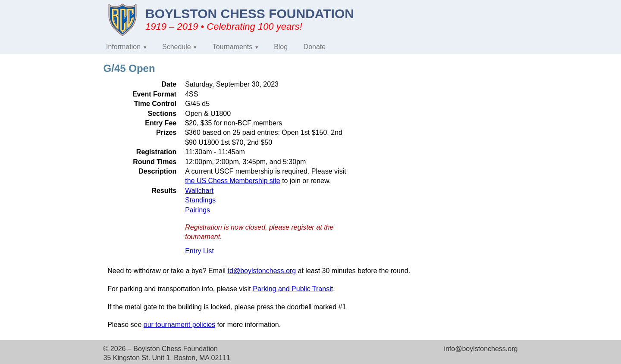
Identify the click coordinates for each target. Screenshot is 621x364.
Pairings (198, 210)
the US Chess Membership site (233, 181)
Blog (281, 47)
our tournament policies (179, 325)
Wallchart (199, 191)
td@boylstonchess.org (262, 271)
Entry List (199, 251)
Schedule (177, 47)
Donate (315, 47)
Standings (200, 200)
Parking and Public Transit (293, 289)
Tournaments (233, 47)
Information (123, 47)
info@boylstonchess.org (481, 349)
